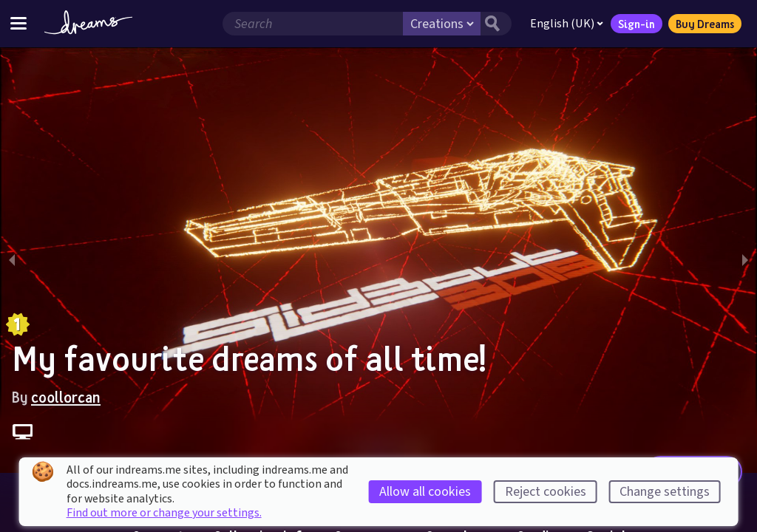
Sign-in (637, 24)
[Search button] (496, 24)
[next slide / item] (745, 260)
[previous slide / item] (12, 260)
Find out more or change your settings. (164, 513)
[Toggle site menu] (18, 23)
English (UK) (567, 24)
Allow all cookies (425, 492)
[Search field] (313, 24)
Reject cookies (546, 492)
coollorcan (66, 397)
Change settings (665, 492)
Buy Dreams (705, 24)
